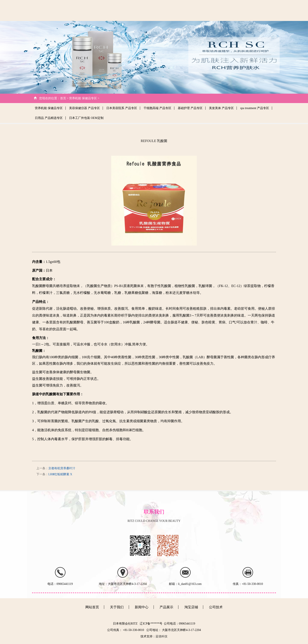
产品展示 (226, 10)
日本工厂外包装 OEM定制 (86, 118)
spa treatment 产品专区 (255, 108)
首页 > (64, 98)
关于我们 (169, 10)
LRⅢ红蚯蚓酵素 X (60, 474)
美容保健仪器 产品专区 (84, 108)
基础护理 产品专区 (190, 108)
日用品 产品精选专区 (49, 118)
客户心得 (244, 10)
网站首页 (151, 10)
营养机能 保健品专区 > (84, 98)
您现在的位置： (50, 98)
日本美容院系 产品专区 (122, 108)
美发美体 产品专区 (221, 108)
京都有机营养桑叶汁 (62, 468)
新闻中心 (207, 10)
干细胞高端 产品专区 (157, 108)
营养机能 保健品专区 (49, 108)
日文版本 (262, 10)
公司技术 (188, 10)
